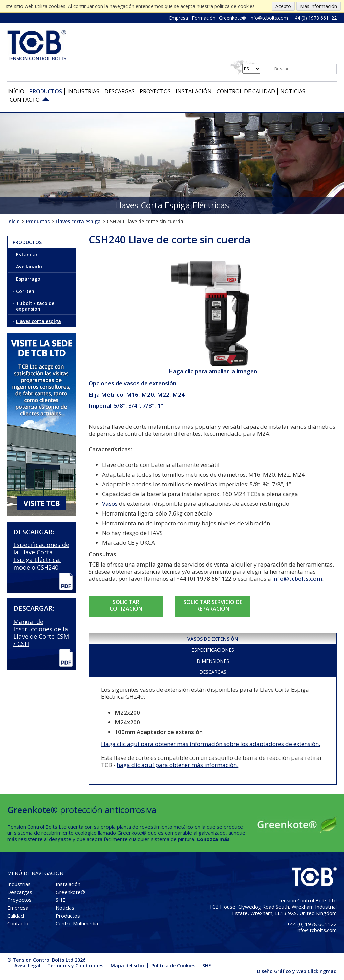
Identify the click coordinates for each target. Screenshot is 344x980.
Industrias (83, 91)
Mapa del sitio (127, 965)
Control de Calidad (246, 91)
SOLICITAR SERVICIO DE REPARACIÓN (213, 605)
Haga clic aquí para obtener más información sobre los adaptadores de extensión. (211, 744)
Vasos (110, 504)
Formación (204, 18)
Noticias (293, 91)
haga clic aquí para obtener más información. (177, 765)
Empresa (179, 18)
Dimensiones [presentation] (213, 661)
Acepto (283, 6)
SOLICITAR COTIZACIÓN (126, 605)
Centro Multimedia (77, 923)
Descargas (120, 91)
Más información (318, 6)
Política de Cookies (173, 965)
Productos (46, 91)
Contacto (25, 100)
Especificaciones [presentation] (213, 650)
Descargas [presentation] (213, 672)
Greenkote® (232, 18)
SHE (61, 900)
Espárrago (28, 279)
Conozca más (213, 839)
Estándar (27, 255)
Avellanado (29, 267)
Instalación (194, 91)
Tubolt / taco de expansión (35, 306)
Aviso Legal (27, 965)
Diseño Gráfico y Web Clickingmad (297, 971)
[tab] (213, 638)
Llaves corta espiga (39, 321)
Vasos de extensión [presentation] (213, 639)
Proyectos (155, 91)
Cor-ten (25, 291)
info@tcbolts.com (269, 18)
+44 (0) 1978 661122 (314, 18)
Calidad (16, 916)
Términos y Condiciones (75, 965)
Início (16, 91)
